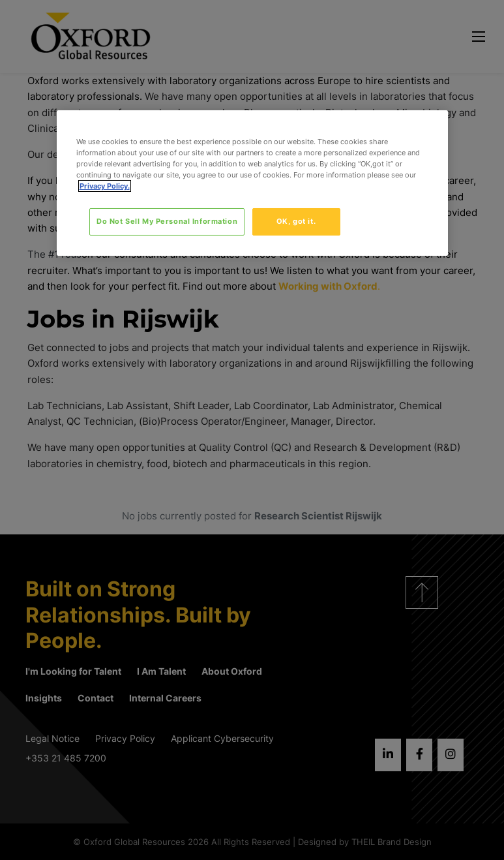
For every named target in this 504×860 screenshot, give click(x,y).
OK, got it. (296, 221)
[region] (252, 183)
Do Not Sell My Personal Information (167, 221)
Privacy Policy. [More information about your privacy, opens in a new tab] (105, 186)
